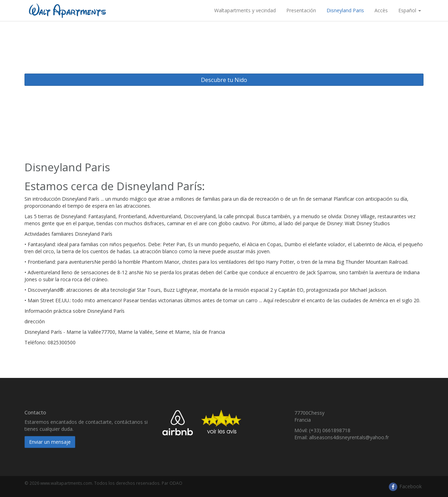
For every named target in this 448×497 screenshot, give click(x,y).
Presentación (301, 10)
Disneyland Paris (345, 10)
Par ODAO (172, 483)
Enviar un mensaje (50, 442)
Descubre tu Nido (224, 80)
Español (410, 10)
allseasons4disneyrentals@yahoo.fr (349, 437)
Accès (381, 10)
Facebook (405, 486)
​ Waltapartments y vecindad (244, 10)
